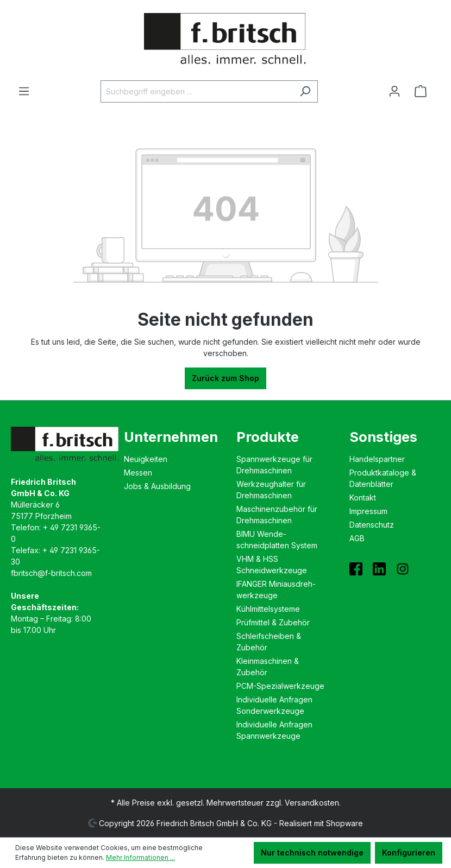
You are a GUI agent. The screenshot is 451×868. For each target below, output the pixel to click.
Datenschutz (372, 525)
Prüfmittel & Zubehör (273, 622)
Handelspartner (377, 459)
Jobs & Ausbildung (157, 486)
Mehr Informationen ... (140, 857)
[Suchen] (305, 91)
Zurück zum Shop (225, 378)
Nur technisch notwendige (312, 853)
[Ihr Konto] (394, 91)
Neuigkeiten (146, 459)
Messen (138, 473)
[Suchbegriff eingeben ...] (197, 91)
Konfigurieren (409, 853)
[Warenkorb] (424, 91)
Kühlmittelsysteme (268, 609)
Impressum (368, 511)
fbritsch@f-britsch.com (51, 573)
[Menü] (24, 91)
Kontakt (363, 498)
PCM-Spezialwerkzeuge (280, 686)
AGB (357, 538)
